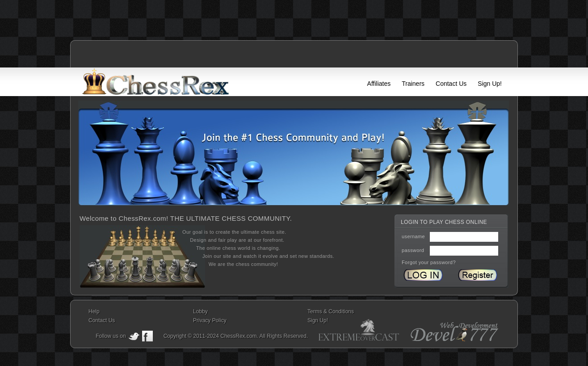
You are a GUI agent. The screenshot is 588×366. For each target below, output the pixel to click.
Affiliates (379, 84)
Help (94, 311)
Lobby (200, 311)
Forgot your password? (429, 262)
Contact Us (451, 84)
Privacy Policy (210, 320)
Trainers (413, 84)
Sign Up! (490, 84)
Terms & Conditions (331, 311)
